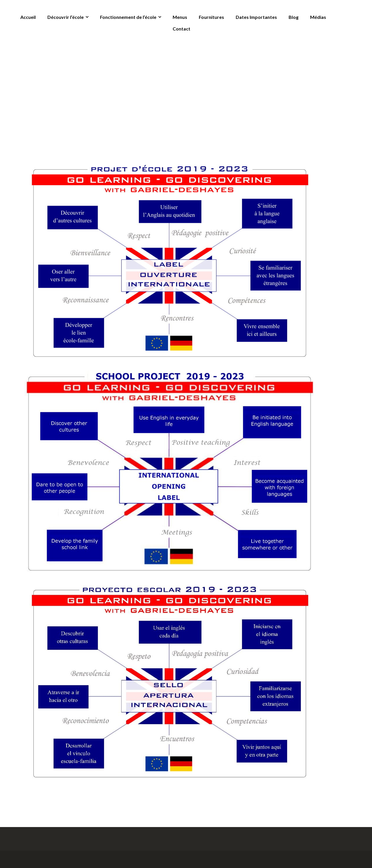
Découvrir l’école (66, 17)
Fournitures (211, 17)
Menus (180, 17)
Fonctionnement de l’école (128, 17)
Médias (318, 17)
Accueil (28, 17)
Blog (294, 17)
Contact (181, 29)
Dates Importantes (256, 17)
